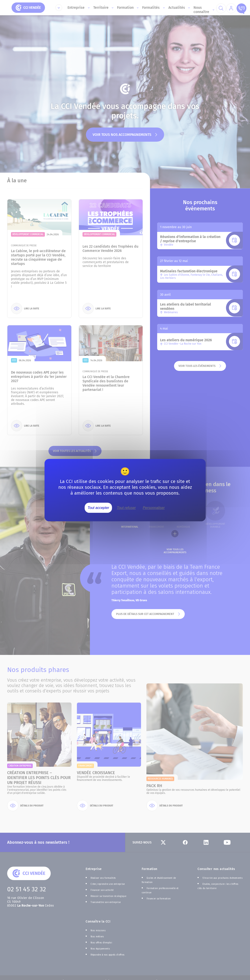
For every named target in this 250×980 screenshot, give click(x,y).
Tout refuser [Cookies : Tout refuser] (126, 508)
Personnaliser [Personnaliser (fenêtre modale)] (154, 508)
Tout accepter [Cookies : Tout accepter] (98, 508)
